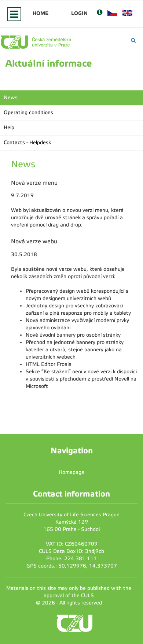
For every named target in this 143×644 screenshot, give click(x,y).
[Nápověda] (100, 13)
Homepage (71, 472)
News (11, 98)
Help (9, 128)
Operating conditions (28, 113)
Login (79, 13)
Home (41, 13)
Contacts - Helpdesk (27, 143)
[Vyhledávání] (133, 40)
